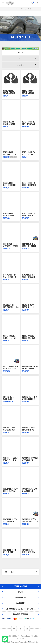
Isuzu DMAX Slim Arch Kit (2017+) (10, 276)
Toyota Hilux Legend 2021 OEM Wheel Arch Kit (29, 552)
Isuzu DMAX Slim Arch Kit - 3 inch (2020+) (29, 246)
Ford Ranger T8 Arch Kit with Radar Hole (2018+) (11, 216)
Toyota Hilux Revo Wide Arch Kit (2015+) (29, 491)
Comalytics (33, 642)
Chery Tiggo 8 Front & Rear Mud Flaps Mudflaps (10, 124)
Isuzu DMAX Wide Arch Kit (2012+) (29, 276)
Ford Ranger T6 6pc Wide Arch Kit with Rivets (10, 155)
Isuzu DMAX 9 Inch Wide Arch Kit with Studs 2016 (11, 246)
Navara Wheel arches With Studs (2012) (11, 307)
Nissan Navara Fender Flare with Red (10, 338)
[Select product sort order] (20, 65)
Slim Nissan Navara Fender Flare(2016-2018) (11, 460)
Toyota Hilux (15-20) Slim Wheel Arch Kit (10, 552)
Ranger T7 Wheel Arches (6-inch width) (10, 430)
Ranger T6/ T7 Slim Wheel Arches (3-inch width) (30, 399)
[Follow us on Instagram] (27, 629)
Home (11, 9)
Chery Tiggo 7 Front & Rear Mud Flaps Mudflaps (29, 93)
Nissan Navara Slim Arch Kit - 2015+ (11, 368)
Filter (21, 52)
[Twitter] (14, 629)
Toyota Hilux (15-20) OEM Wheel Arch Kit (11, 522)
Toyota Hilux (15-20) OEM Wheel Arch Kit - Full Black (30, 522)
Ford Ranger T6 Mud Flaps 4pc (28, 153)
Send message (5, 639)
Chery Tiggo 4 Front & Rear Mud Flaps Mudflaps (10, 93)
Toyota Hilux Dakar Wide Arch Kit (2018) (30, 460)
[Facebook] (20, 629)
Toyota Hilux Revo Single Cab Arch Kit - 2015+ (10, 491)
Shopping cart (34, 2)
